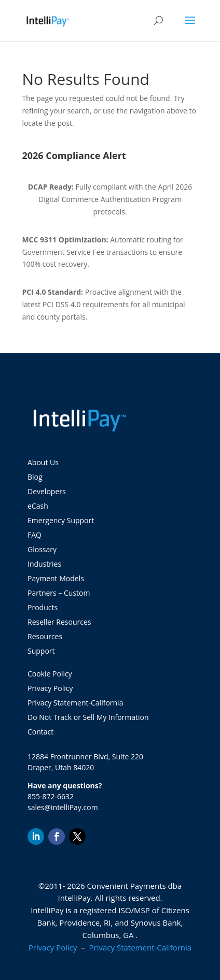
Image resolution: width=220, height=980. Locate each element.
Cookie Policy (50, 674)
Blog (35, 477)
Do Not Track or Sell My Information (88, 717)
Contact (40, 732)
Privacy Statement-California (76, 703)
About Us (43, 462)
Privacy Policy (50, 688)
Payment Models (56, 578)
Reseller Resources (59, 622)
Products (43, 607)
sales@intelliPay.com (63, 807)
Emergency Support (61, 520)
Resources (45, 636)
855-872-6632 (51, 796)
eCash (38, 506)
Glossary (42, 549)
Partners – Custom (59, 593)
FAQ (35, 535)
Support (41, 651)
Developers (47, 491)
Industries (44, 564)
